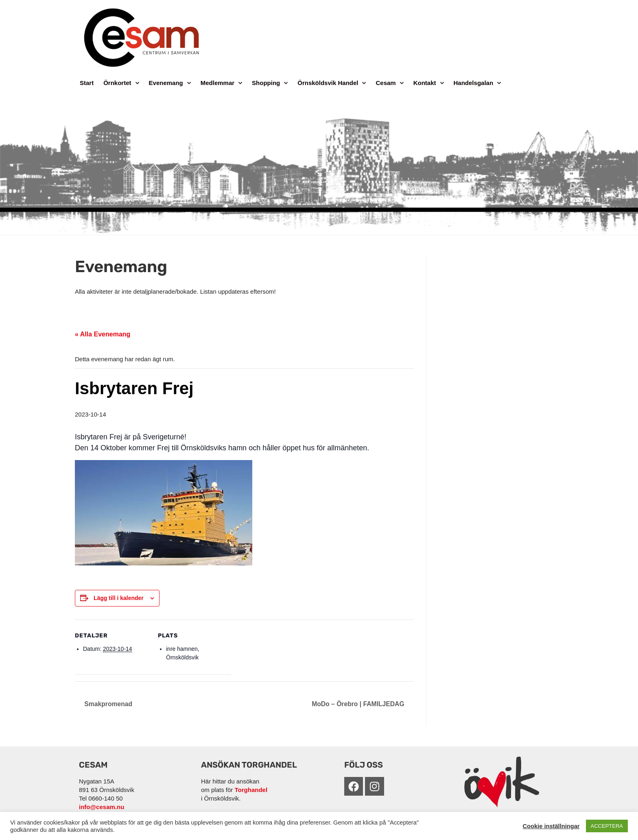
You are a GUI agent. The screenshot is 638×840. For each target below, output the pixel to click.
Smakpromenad (108, 704)
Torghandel (251, 790)
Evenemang (170, 83)
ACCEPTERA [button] (607, 826)
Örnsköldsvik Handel (332, 83)
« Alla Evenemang (103, 334)
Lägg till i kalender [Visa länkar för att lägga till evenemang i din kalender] (119, 598)
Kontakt (429, 83)
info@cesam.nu (102, 807)
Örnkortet (121, 83)
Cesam (389, 83)
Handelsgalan (477, 83)
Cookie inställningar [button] (551, 826)
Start (87, 83)
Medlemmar (221, 83)
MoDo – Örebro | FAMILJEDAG (358, 704)
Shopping (270, 83)
